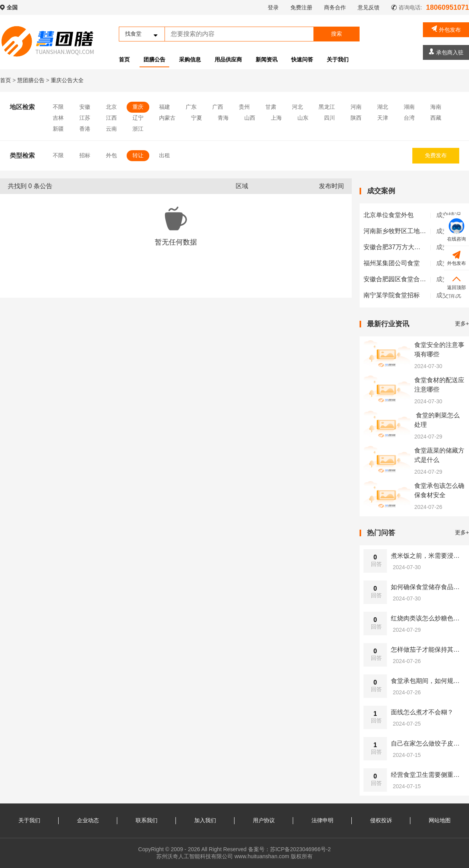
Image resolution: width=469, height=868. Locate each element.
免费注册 (301, 7)
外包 (111, 155)
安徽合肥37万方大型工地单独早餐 (411, 247)
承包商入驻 (446, 52)
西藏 (436, 118)
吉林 (58, 118)
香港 (85, 129)
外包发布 (446, 29)
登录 (273, 7)
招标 (85, 155)
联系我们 (147, 820)
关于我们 (338, 59)
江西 (111, 118)
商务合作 (335, 7)
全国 (12, 7)
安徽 (85, 107)
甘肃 (271, 107)
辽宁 (138, 118)
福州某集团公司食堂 (392, 263)
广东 (191, 107)
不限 (58, 107)
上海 (276, 118)
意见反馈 (369, 7)
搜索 (337, 34)
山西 (250, 118)
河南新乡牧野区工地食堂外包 (404, 231)
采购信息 (190, 59)
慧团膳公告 (31, 80)
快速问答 (302, 59)
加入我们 (205, 820)
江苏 (85, 118)
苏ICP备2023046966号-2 (301, 849)
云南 (111, 129)
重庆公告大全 (67, 80)
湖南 (409, 107)
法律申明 (322, 820)
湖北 (383, 107)
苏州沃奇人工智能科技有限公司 (195, 856)
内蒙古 (167, 118)
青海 (223, 118)
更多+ (462, 323)
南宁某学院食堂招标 (392, 295)
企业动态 (88, 820)
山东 (303, 118)
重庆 (138, 107)
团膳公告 (154, 59)
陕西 (356, 118)
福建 (165, 107)
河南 (356, 107)
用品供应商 (228, 59)
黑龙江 (327, 107)
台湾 (409, 118)
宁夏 (197, 118)
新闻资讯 (267, 59)
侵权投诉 (381, 820)
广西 (218, 107)
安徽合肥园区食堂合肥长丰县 (404, 279)
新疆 (58, 129)
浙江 (138, 129)
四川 (329, 118)
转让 (138, 155)
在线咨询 (456, 230)
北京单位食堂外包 (388, 215)
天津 (383, 118)
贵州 (244, 107)
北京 (111, 107)
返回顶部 (456, 282)
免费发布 (436, 155)
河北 (297, 107)
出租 (165, 155)
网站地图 (440, 820)
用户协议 (264, 820)
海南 (436, 107)
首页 (124, 59)
